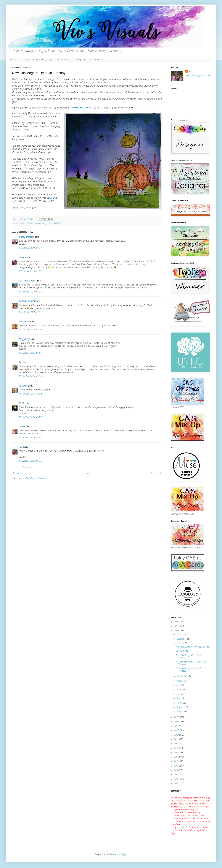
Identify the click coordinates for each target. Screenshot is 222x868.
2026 (177, 622)
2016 (177, 748)
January (181, 712)
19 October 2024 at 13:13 (31, 461)
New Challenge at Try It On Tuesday (189, 657)
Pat (21, 363)
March (180, 703)
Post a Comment (24, 467)
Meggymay (24, 339)
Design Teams (63, 60)
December (182, 635)
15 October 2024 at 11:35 (31, 272)
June (179, 690)
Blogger (124, 855)
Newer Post (18, 473)
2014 (176, 757)
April (179, 699)
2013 (176, 761)
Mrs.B (22, 403)
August (180, 681)
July (179, 685)
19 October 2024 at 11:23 (31, 438)
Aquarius (23, 257)
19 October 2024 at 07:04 (31, 417)
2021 (176, 726)
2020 (177, 731)
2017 (176, 744)
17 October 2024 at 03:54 (31, 394)
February (181, 707)
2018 (177, 739)
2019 (177, 735)
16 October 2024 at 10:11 (30, 353)
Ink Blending (40, 223)
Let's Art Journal (27, 301)
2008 (177, 784)
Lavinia (50, 223)
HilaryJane (24, 322)
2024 (177, 631)
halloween (30, 223)
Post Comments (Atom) (37, 478)
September (182, 677)
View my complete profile (197, 76)
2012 (176, 766)
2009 (177, 779)
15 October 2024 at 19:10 (31, 330)
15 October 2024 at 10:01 (31, 248)
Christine (23, 386)
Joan (21, 447)
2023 (177, 717)
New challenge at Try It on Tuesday (193, 647)
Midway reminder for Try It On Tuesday (191, 663)
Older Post (156, 473)
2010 (176, 775)
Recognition (80, 60)
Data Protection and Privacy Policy (36, 60)
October (181, 643)
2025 (177, 626)
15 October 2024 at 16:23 (31, 312)
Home (12, 60)
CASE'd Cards (97, 60)
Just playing (182, 651)
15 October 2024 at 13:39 (31, 292)
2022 (177, 722)
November (182, 639)
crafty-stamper (26, 237)
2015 (176, 753)
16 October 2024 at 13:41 (31, 376)
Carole (22, 427)
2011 (176, 770)
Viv (190, 72)
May (179, 694)
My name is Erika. (28, 281)
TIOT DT (57, 223)
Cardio (22, 223)
